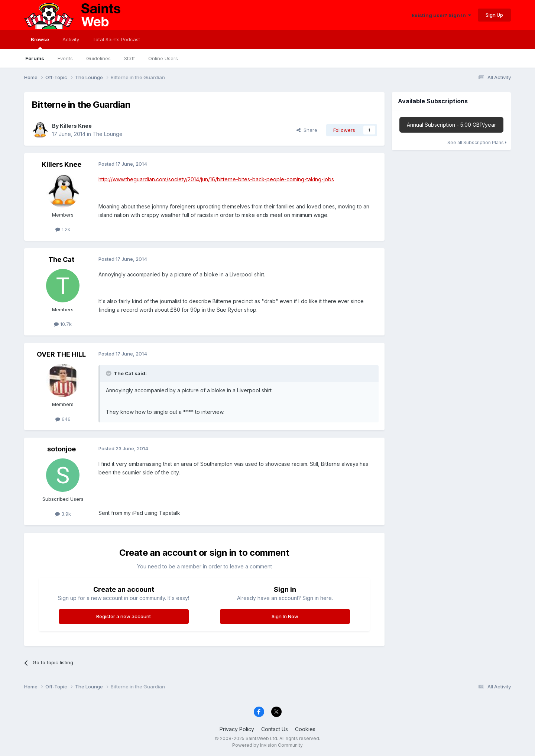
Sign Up (494, 15)
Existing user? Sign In (441, 15)
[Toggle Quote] (109, 373)
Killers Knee (76, 126)
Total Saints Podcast (116, 39)
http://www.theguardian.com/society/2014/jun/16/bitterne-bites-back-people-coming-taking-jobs (216, 179)
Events (65, 58)
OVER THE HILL (61, 354)
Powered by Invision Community (267, 745)
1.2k (63, 229)
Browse (40, 43)
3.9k (63, 514)
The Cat (61, 259)
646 (63, 419)
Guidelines (98, 58)
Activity (71, 39)
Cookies (305, 729)
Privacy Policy (237, 729)
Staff (129, 58)
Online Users (163, 58)
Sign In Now (285, 616)
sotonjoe (61, 449)
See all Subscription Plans (477, 142)
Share (307, 130)
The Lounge (108, 134)
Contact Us (275, 729)
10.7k (63, 324)
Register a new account (124, 616)
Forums (35, 58)
